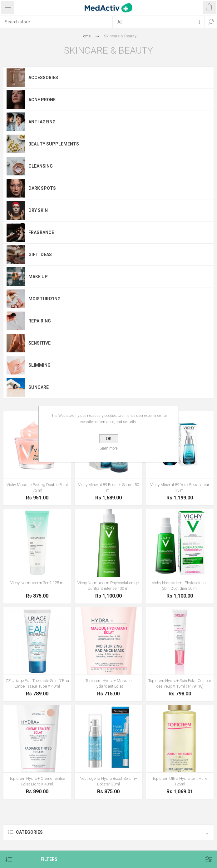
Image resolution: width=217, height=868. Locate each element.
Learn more (108, 448)
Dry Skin (38, 210)
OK (109, 439)
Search (211, 22)
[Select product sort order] (9, 859)
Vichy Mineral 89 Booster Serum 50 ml (108, 487)
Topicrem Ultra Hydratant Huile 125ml (180, 781)
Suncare (39, 387)
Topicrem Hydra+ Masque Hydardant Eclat (108, 683)
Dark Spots (42, 188)
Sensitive (39, 343)
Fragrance (41, 232)
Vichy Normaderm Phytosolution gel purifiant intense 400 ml (108, 586)
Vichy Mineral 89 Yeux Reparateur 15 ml (180, 487)
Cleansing (41, 166)
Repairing (40, 321)
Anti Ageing (42, 122)
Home (86, 36)
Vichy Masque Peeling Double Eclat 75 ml (37, 487)
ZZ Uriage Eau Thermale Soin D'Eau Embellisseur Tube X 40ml (37, 683)
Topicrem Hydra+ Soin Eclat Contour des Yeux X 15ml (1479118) (180, 683)
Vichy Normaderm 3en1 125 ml (37, 583)
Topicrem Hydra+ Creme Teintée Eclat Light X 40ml (37, 781)
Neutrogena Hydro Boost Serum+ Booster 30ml (108, 781)
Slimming (39, 365)
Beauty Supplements (54, 144)
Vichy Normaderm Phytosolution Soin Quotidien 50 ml (180, 586)
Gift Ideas (40, 255)
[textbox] (56, 22)
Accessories (43, 78)
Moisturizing (44, 299)
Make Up (38, 277)
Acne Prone (42, 100)
